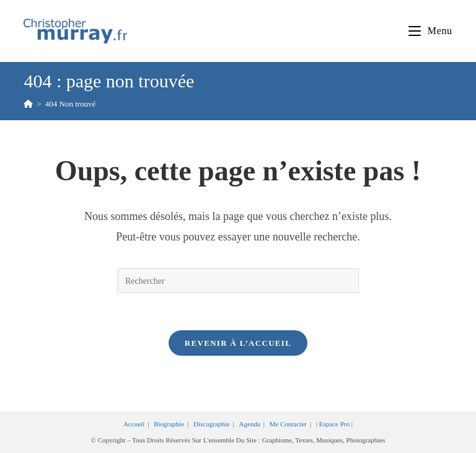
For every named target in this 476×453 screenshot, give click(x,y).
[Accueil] (28, 104)
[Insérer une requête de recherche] (238, 281)
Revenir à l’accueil (238, 343)
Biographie (169, 424)
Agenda (250, 424)
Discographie (212, 424)
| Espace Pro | (334, 424)
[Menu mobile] (430, 31)
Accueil (134, 424)
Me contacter (288, 424)
